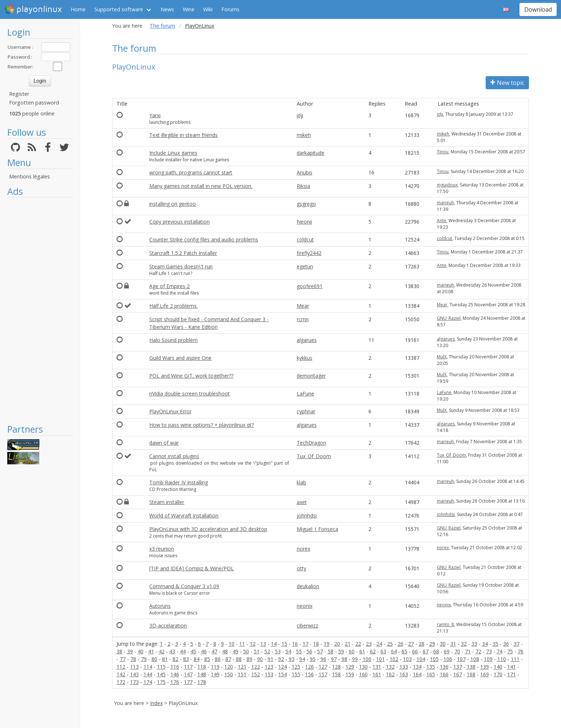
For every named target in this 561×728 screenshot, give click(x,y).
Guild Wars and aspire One (180, 358)
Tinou (443, 152)
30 (443, 644)
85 (207, 659)
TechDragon (311, 443)
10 (232, 644)
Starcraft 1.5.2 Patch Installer (183, 253)
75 (510, 651)
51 (257, 651)
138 (471, 667)
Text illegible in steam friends (183, 135)
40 (141, 651)
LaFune (305, 393)
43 (172, 651)
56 (309, 651)
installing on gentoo (173, 204)
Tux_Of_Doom (314, 456)
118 (202, 667)
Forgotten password (34, 103)
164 (417, 674)
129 (350, 667)
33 (474, 644)
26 (400, 644)
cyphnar (306, 411)
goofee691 (310, 286)
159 (350, 674)
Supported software (119, 9)
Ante (442, 221)
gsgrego (306, 204)
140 (498, 667)
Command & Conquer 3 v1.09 (184, 586)
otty (301, 568)
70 (457, 651)
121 (242, 667)
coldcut (305, 239)
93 (292, 659)
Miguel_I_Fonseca (317, 529)
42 (162, 651)
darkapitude (311, 153)
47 (214, 651)
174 (148, 682)
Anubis (305, 172)
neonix (305, 606)
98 (344, 659)
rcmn (303, 319)
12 (253, 644)
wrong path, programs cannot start (191, 172)
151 (242, 674)
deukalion (308, 586)
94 (302, 659)
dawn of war (164, 443)
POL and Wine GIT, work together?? (191, 376)
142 (121, 674)
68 (436, 651)
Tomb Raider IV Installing (179, 482)
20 (337, 644)
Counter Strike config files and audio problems (204, 239)
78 (133, 659)
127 (323, 667)
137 (458, 667)
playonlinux (33, 9)
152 (256, 674)
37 (517, 644)
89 (249, 659)
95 (313, 659)
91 (270, 659)
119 (215, 667)
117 (188, 667)
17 (305, 644)
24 (379, 644)
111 (515, 659)
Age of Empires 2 (169, 286)
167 (458, 674)
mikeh (304, 135)
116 (175, 667)
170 (498, 674)
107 (461, 659)
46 (204, 651)
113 (134, 667)
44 (183, 651)
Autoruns (160, 606)
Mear (303, 306)
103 (407, 659)
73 (489, 651)
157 (323, 674)
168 (471, 674)
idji (300, 115)
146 (175, 674)
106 (448, 659)
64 (394, 651)
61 (362, 651)
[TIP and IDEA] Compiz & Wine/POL (191, 568)
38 (119, 651)
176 (175, 682)
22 (358, 644)
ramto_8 (445, 624)
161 (377, 674)
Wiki (208, 9)
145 (161, 674)
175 (161, 682)
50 (246, 651)
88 (239, 659)
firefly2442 (309, 253)
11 (242, 644)
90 (260, 659)
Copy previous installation (179, 222)
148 (202, 674)
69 (447, 651)
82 (175, 659)
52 (267, 651)
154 (283, 674)
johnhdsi (307, 515)
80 (154, 659)
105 (434, 659)
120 (229, 667)
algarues (307, 340)
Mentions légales (29, 176)
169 (485, 674)
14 (274, 644)
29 (432, 644)
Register (19, 94)
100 (367, 659)
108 (475, 659)
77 (123, 659)
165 (431, 674)
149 (215, 674)
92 (281, 659)
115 (161, 667)
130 (363, 667)
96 (323, 659)
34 (485, 644)
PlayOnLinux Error (170, 411)
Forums (230, 9)
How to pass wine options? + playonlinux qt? (202, 425)
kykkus (305, 358)
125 (296, 667)
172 (121, 682)
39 (130, 651)
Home (78, 9)
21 (348, 644)
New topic (507, 83)
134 (417, 667)
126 (309, 667)
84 (197, 659)
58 (331, 651)
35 (495, 644)
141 (511, 667)
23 (369, 644)
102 (394, 659)
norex (303, 549)
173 (134, 682)
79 (144, 659)
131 (377, 667)
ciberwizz (307, 625)
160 (363, 674)
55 (299, 651)
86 (218, 659)
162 (390, 674)
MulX (442, 357)
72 (478, 651)
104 (421, 659)
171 (511, 674)
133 (404, 667)
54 (288, 651)
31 (453, 644)
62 (373, 651)
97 (334, 659)
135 (431, 667)
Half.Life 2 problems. (173, 306)
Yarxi (155, 115)
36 (506, 644)
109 (488, 659)
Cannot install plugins (174, 456)
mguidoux (447, 185)
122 (256, 667)
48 (225, 651)
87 (228, 659)
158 (336, 674)
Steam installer (167, 502)
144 (148, 674)
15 (284, 644)
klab (301, 482)
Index (156, 703)
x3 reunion (162, 549)
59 (341, 651)
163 (404, 674)
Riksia (303, 186)
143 (134, 674)
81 (165, 659)
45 (193, 651)
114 (148, 667)
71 (468, 651)
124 (283, 667)
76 (521, 651)
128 (336, 667)
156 (309, 674)
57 (320, 651)
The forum (162, 26)
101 (380, 659)
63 (383, 651)
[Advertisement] (40, 310)
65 (404, 651)
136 (444, 667)
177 (188, 682)
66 (415, 651)
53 (278, 651)
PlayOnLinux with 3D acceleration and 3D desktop (208, 529)
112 (121, 667)
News (167, 9)
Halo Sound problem (173, 340)
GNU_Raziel (449, 318)
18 (316, 644)
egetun (305, 266)
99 (355, 659)
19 (327, 644)
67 (426, 651)
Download (538, 9)
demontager (311, 376)
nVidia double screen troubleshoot (189, 393)
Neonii (304, 222)
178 (202, 682)
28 (422, 644)
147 (188, 674)
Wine (189, 9)
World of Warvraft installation (184, 515)
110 (502, 659)
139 (485, 667)
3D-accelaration (168, 625)
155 (296, 674)
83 (186, 659)
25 (390, 644)
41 (151, 651)
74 (499, 651)
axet (302, 502)
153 (269, 674)
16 (295, 644)
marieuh (445, 203)
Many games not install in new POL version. (201, 186)
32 (464, 644)
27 (411, 644)
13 (263, 644)
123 (269, 667)
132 (390, 667)
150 (229, 674)
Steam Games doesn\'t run (181, 266)
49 (236, 651)
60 (352, 651)
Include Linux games (173, 153)
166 (444, 674)
